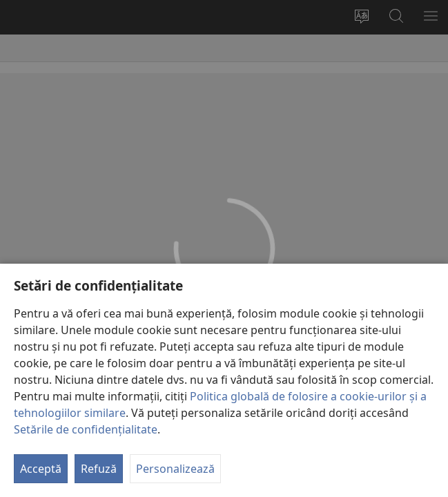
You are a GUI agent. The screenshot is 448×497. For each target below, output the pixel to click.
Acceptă (41, 469)
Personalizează (175, 469)
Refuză (99, 469)
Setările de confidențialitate (86, 429)
